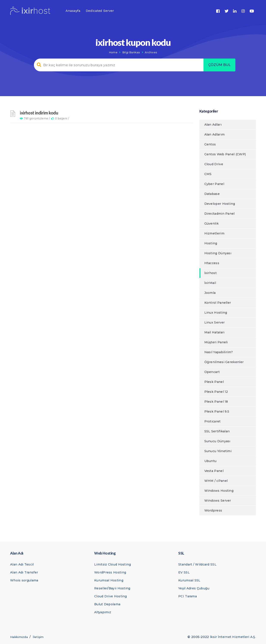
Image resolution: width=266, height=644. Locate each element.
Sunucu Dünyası (217, 441)
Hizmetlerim (214, 233)
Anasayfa (73, 11)
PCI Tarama (188, 596)
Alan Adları (213, 125)
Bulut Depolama (107, 604)
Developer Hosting (220, 204)
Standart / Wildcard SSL (197, 564)
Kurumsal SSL (189, 580)
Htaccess (212, 263)
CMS (208, 174)
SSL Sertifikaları (217, 431)
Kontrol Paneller (218, 303)
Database (212, 194)
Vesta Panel (214, 471)
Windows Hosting (219, 491)
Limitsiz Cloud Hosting (113, 564)
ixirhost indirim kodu (39, 113)
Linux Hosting (216, 313)
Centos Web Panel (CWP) (225, 154)
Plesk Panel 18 (216, 402)
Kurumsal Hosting (109, 580)
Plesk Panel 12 (216, 392)
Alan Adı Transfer (24, 572)
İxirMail (210, 283)
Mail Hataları (214, 332)
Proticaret (213, 421)
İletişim (38, 637)
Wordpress (213, 510)
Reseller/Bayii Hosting (112, 588)
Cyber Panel (214, 184)
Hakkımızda (19, 637)
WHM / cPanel (216, 481)
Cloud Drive (214, 164)
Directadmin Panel (220, 214)
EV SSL (184, 572)
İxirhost (210, 273)
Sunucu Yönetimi (218, 451)
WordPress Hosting (110, 572)
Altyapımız (103, 612)
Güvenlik (211, 223)
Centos (210, 144)
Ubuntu (210, 461)
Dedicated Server (100, 11)
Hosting (211, 243)
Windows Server (218, 501)
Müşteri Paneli (216, 342)
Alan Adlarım (215, 134)
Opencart (212, 372)
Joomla (210, 293)
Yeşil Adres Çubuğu (194, 588)
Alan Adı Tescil (22, 564)
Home (113, 52)
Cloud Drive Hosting (111, 596)
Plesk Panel (214, 382)
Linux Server (215, 322)
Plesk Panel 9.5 (217, 411)
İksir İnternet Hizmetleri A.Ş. (233, 637)
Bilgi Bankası (131, 52)
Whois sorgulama (24, 580)
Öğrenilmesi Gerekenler (224, 362)
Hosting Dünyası (218, 253)
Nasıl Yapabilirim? (219, 352)
